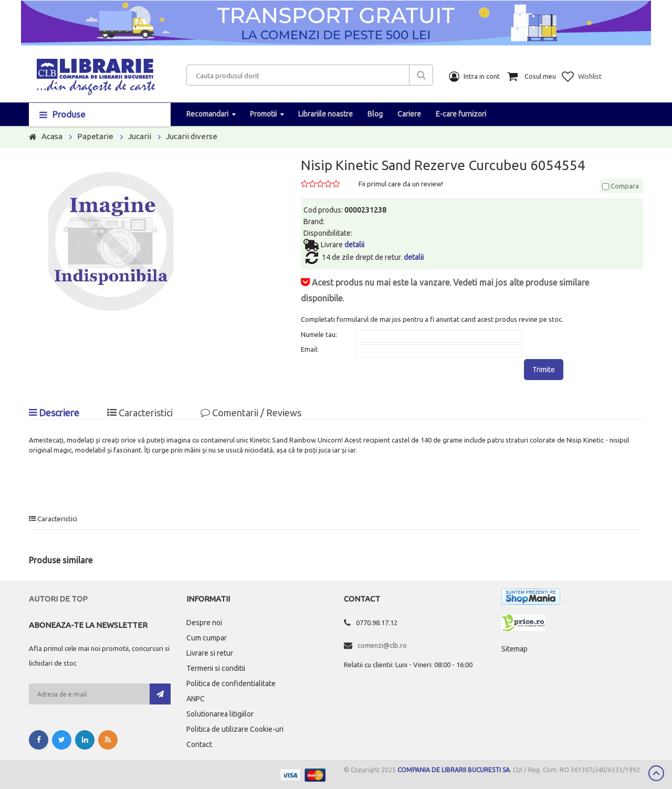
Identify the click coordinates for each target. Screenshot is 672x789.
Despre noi (204, 623)
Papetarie (95, 136)
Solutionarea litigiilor (220, 714)
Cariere (409, 114)
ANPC (196, 699)
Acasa (52, 136)
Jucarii (140, 136)
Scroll (656, 773)
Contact (199, 744)
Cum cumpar (207, 638)
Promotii (263, 114)
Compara (621, 186)
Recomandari (207, 114)
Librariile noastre (325, 114)
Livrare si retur (210, 653)
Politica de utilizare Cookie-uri (235, 729)
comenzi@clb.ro (382, 645)
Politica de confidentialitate (231, 683)
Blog (375, 114)
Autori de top (58, 599)
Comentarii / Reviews (251, 413)
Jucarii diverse (192, 136)
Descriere (54, 413)
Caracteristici (140, 413)
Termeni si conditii (216, 668)
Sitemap (514, 649)
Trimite (544, 370)
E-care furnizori (461, 114)
